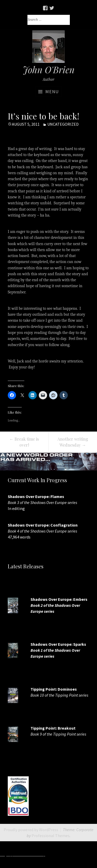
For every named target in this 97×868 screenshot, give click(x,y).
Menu (52, 92)
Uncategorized (63, 124)
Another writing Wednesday (73, 442)
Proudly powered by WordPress (31, 830)
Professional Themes (51, 836)
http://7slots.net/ (62, 854)
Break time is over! (24, 442)
